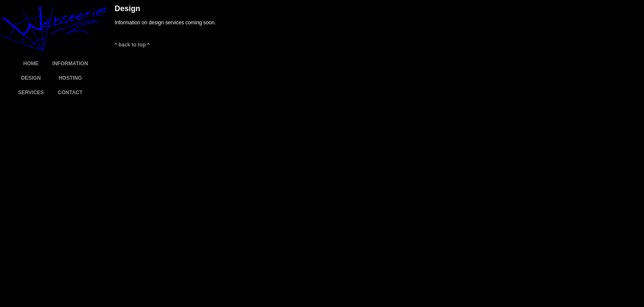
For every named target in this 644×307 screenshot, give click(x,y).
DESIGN (31, 78)
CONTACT (70, 93)
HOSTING (70, 78)
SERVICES (31, 93)
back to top (132, 45)
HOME (31, 64)
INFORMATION (70, 64)
